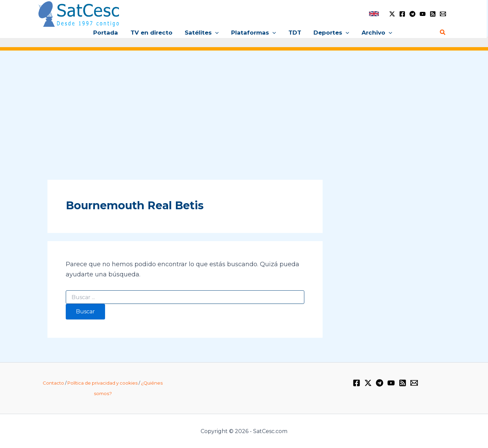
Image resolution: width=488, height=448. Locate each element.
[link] (374, 14)
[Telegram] (412, 14)
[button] (216, 33)
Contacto (53, 383)
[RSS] (433, 14)
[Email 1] (443, 14)
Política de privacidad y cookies (103, 383)
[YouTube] (423, 14)
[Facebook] (402, 14)
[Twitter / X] (392, 14)
